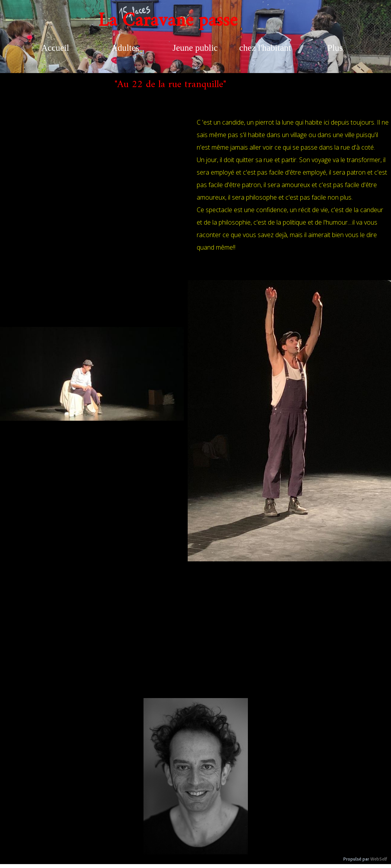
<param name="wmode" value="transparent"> (96, 196)
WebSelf (379, 859)
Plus (335, 48)
